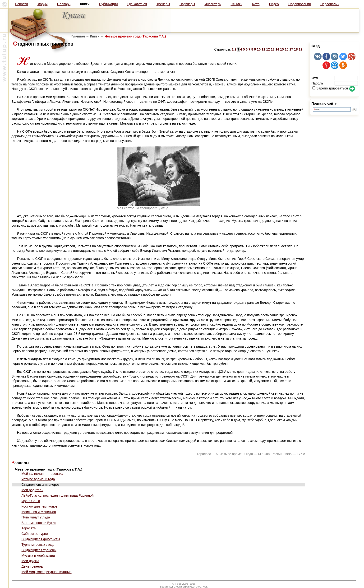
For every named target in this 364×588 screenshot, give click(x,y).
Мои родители (32, 490)
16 (287, 49)
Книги (95, 36)
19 (301, 49)
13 (273, 49)
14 (277, 49)
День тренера (32, 566)
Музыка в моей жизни (38, 555)
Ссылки (236, 4)
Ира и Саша (31, 501)
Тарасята (29, 528)
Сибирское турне (35, 534)
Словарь (64, 4)
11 (263, 49)
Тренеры (163, 4)
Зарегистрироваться (330, 88)
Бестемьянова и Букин (39, 523)
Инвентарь (213, 4)
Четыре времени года (38, 479)
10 (259, 49)
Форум (43, 4)
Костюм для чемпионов (40, 506)
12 (268, 49)
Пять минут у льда (36, 517)
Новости (21, 4)
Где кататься (137, 4)
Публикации (108, 4)
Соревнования (300, 4)
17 (291, 49)
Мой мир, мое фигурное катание (47, 572)
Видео (274, 4)
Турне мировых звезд (38, 545)
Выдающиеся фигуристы (41, 539)
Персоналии (330, 4)
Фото (256, 4)
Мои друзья (30, 561)
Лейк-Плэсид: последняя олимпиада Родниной (58, 495)
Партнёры (187, 4)
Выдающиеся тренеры (39, 550)
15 (282, 49)
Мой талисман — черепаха (42, 474)
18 (296, 49)
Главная (78, 36)
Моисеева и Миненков (39, 512)
